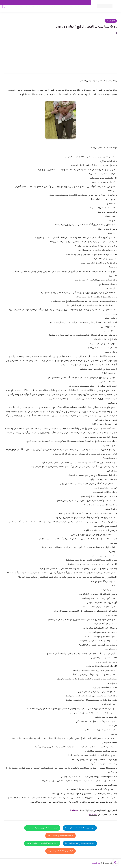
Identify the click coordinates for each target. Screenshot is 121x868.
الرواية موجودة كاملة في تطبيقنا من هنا (60, 836)
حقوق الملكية (76, 3)
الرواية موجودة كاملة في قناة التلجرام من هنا (80, 828)
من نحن (66, 3)
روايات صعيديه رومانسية (38, 10)
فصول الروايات (78, 10)
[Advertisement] (60, 52)
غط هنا (73, 811)
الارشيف (29, 3)
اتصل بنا (85, 3)
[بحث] (4, 10)
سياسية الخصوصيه (41, 3)
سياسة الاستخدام (55, 3)
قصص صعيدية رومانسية (18, 10)
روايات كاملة (66, 10)
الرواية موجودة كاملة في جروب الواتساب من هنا (42, 828)
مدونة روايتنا (96, 863)
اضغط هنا (93, 815)
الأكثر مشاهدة (55, 10)
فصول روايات (111, 21)
